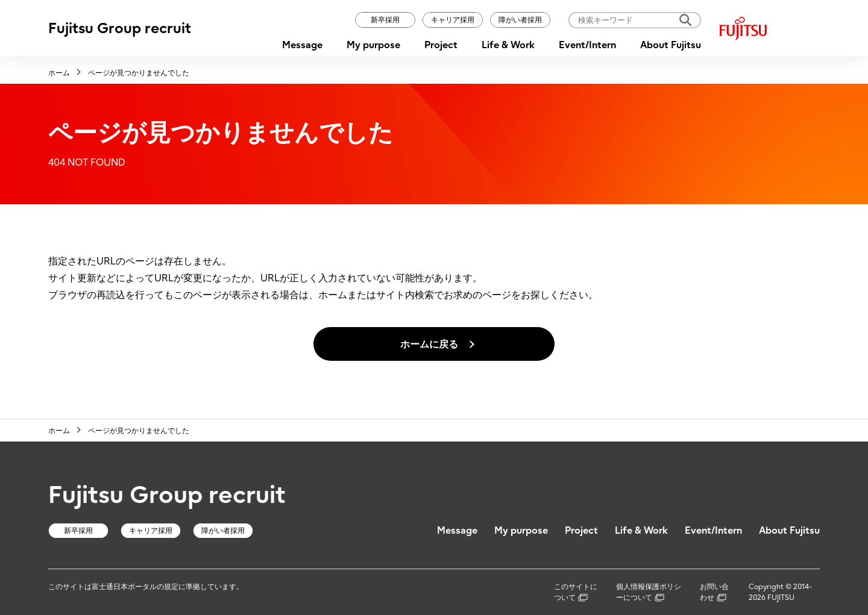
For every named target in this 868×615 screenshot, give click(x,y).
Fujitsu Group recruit (120, 28)
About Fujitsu (671, 45)
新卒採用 (385, 20)
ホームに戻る (429, 344)
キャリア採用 (453, 20)
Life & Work (508, 45)
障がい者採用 (520, 20)
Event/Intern (587, 45)
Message (302, 45)
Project (441, 45)
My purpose (373, 45)
